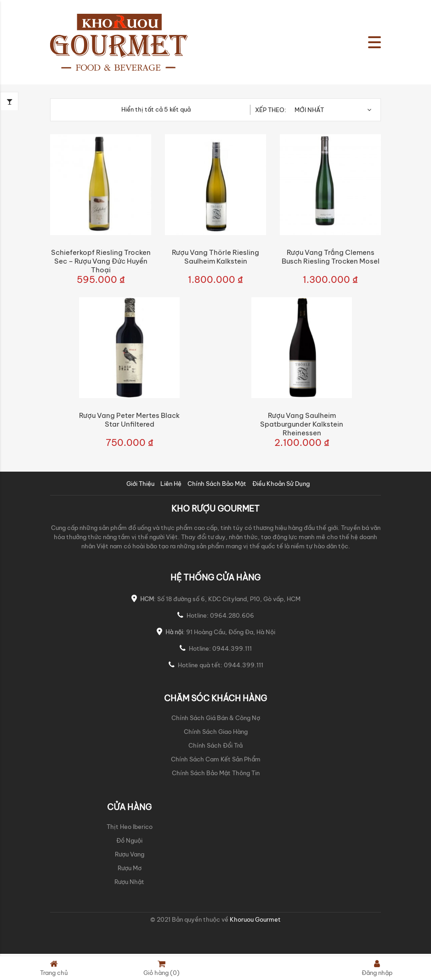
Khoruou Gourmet (255, 919)
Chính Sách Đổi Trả (215, 745)
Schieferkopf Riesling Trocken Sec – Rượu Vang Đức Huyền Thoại (101, 261)
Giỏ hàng (162, 968)
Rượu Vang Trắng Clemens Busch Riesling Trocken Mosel (331, 257)
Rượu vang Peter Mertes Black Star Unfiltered (129, 420)
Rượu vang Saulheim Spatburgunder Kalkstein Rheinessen (302, 424)
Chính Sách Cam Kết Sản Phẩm (216, 759)
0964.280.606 (232, 615)
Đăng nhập (377, 968)
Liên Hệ (171, 484)
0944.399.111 (232, 648)
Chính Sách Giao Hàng (216, 732)
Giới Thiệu (140, 484)
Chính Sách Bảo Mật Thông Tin (216, 773)
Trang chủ (54, 968)
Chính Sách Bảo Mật (217, 484)
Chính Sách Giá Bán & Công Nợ (216, 718)
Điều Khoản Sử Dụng (281, 484)
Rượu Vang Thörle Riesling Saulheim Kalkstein (215, 257)
